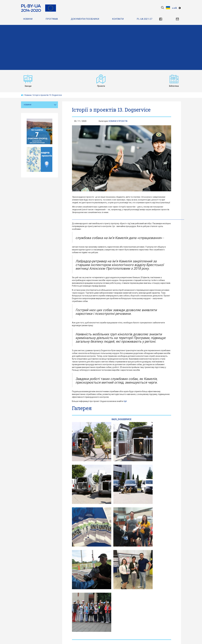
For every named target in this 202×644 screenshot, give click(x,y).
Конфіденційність (45, 593)
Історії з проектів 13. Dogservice (47, 95)
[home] (22, 95)
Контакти (118, 19)
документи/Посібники (85, 19)
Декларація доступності (107, 593)
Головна (26, 593)
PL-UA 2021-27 (144, 19)
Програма (52, 19)
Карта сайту (81, 593)
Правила (65, 593)
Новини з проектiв (118, 121)
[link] (161, 19)
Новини (28, 19)
